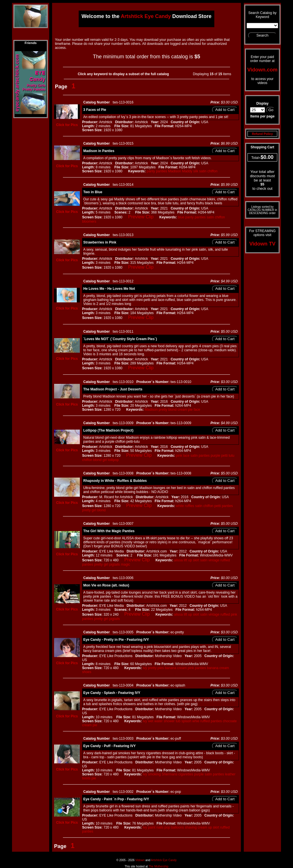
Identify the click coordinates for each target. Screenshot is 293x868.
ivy (145, 668)
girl (105, 460)
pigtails (115, 564)
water (158, 721)
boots (86, 778)
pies (161, 668)
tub (178, 721)
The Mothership (158, 866)
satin (203, 171)
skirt (196, 560)
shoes (87, 672)
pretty (163, 410)
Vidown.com (262, 70)
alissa (178, 560)
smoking (154, 774)
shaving (191, 827)
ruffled (225, 560)
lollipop (113, 460)
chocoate (230, 721)
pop (167, 827)
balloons (178, 827)
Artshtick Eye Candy (164, 860)
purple (215, 456)
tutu (231, 456)
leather (230, 774)
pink (179, 456)
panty (151, 171)
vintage (214, 560)
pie (190, 410)
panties (162, 171)
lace (186, 456)
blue (181, 217)
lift (185, 560)
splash (186, 721)
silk (196, 171)
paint (152, 827)
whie (196, 721)
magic (125, 564)
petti (224, 456)
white (180, 506)
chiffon (212, 171)
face (197, 410)
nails (160, 827)
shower (169, 721)
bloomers (89, 222)
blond (172, 410)
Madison (174, 171)
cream (182, 410)
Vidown (140, 860)
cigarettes (186, 774)
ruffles (189, 506)
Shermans (170, 774)
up (190, 560)
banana (171, 668)
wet (151, 721)
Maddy (187, 171)
